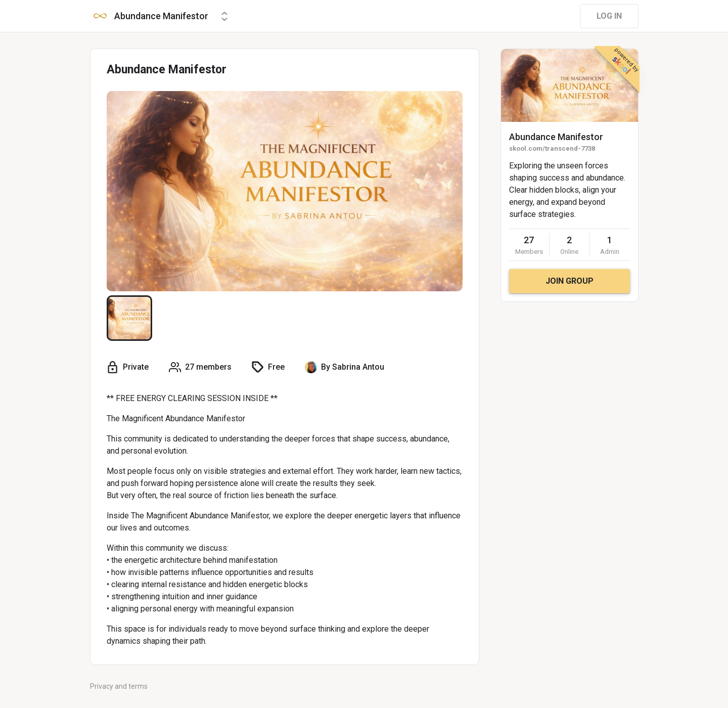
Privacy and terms (119, 686)
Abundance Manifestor (556, 137)
